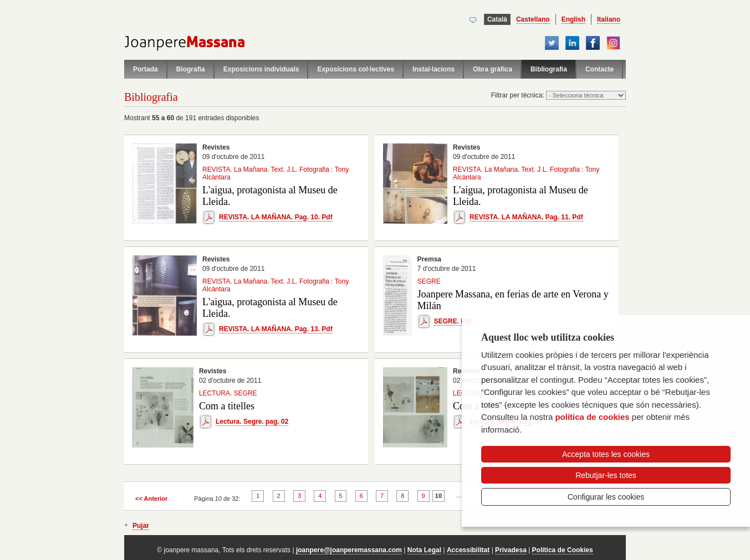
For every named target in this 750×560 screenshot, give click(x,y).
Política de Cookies (563, 550)
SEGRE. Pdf (453, 321)
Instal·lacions (433, 69)
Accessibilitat (468, 550)
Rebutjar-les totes (606, 475)
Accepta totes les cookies (606, 454)
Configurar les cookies (606, 497)
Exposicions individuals (261, 69)
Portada (146, 69)
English (573, 19)
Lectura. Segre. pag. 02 (252, 422)
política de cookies (592, 417)
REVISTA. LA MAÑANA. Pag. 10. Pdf (276, 217)
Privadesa (511, 550)
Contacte (600, 69)
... (459, 495)
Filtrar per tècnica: (519, 95)
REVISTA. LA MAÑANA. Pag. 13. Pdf (276, 329)
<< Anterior (151, 499)
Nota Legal (424, 550)
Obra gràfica (493, 69)
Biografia (191, 69)
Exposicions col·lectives (356, 69)
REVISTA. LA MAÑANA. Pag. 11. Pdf (526, 217)
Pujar (141, 526)
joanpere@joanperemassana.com (349, 550)
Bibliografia (549, 69)
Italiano (609, 19)
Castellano (533, 19)
